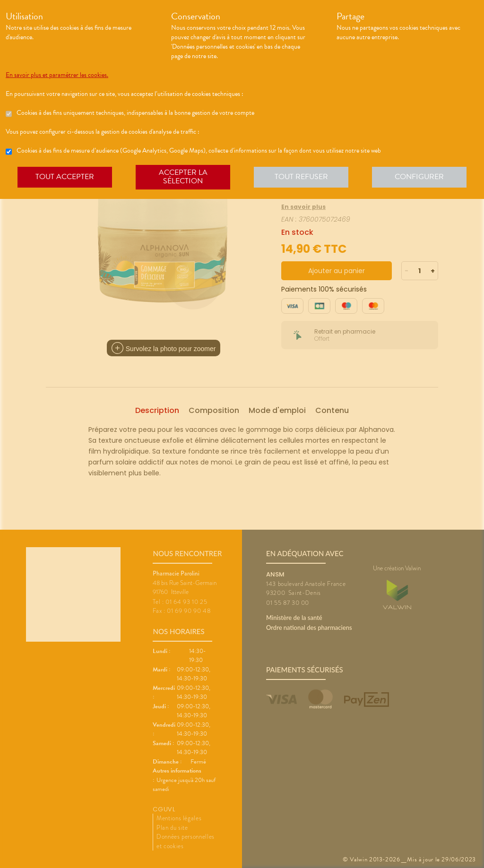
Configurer (419, 177)
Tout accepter (65, 177)
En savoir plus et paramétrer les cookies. (57, 75)
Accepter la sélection (183, 177)
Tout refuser (301, 177)
